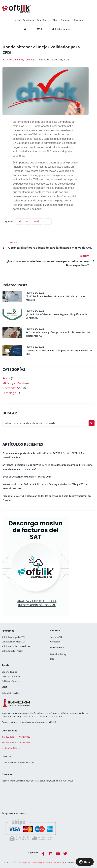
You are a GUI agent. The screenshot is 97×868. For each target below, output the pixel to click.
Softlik (37, 221)
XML (47, 221)
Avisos (6, 378)
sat (28, 221)
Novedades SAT (15, 60)
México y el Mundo (14, 383)
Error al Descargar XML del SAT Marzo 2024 (27, 477)
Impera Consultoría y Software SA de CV (42, 862)
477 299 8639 (8, 742)
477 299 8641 (24, 742)
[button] (28, 20)
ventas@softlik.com (11, 748)
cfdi (19, 221)
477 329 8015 (8, 737)
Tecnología (31, 60)
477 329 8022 (24, 737)
